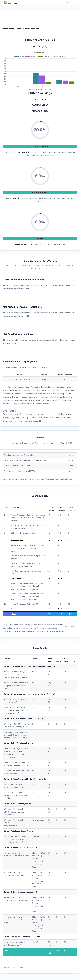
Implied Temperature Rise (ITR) (27, 937)
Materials (37, 111)
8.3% (40, 222)
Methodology (71, 627)
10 (5, 604)
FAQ (71, 630)
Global (36, 99)
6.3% (40, 176)
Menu (76, 3)
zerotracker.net (53, 443)
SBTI (33, 362)
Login (68, 3)
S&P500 (36, 105)
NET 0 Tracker (10, 3)
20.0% (40, 130)
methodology (66, 479)
